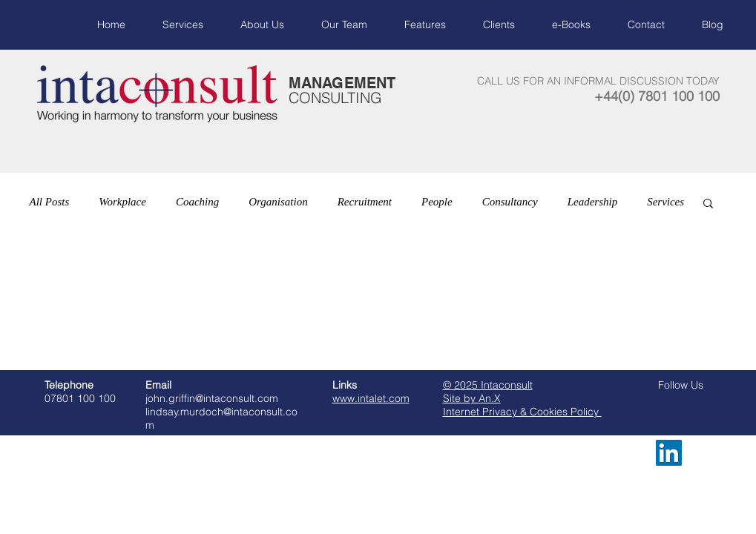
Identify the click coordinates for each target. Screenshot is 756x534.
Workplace (122, 202)
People (437, 202)
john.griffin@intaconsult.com (212, 398)
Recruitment (365, 202)
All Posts (50, 202)
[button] (708, 204)
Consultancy (510, 202)
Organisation (278, 202)
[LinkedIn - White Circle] (702, 453)
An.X (490, 398)
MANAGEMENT (342, 83)
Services (665, 202)
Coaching (197, 202)
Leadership (593, 202)
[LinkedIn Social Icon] (669, 453)
